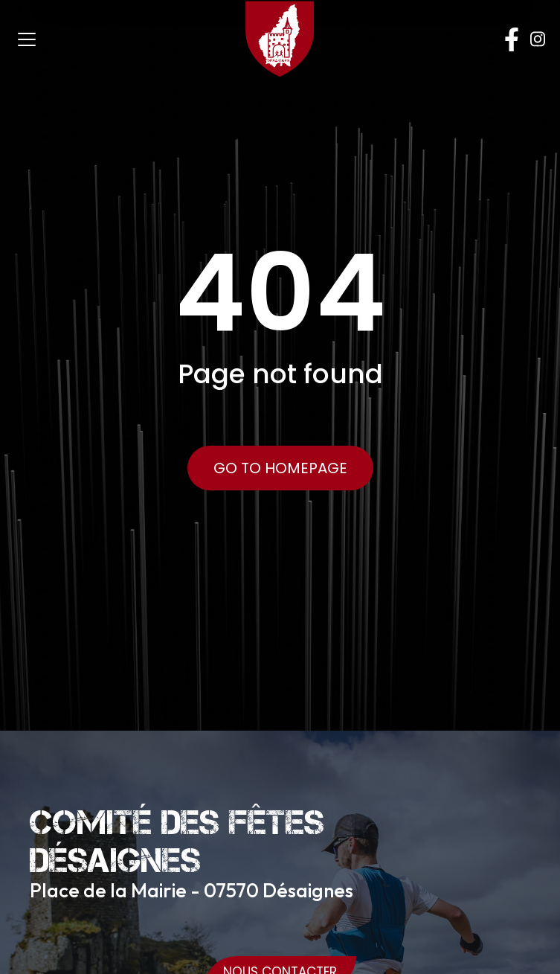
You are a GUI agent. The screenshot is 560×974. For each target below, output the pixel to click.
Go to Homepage (280, 468)
